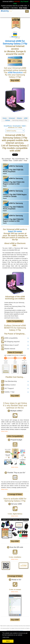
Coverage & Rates (15, 494)
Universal (12, 118)
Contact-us (21, 631)
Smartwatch (17, 126)
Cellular (8, 120)
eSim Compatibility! (15, 321)
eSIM (26, 118)
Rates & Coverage (15, 352)
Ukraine (19, 118)
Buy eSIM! (15, 396)
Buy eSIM (15, 81)
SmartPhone (8, 126)
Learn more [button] (6, 637)
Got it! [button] (8, 641)
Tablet (24, 126)
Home (5, 118)
